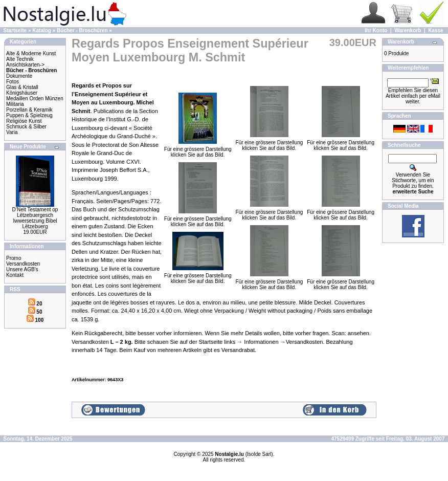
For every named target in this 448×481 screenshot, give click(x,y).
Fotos (13, 82)
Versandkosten (23, 264)
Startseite (15, 30)
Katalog (42, 30)
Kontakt (15, 275)
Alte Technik (20, 59)
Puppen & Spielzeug (29, 115)
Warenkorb (408, 30)
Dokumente (19, 76)
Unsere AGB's (22, 269)
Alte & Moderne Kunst (31, 53)
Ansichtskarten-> (25, 65)
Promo (14, 258)
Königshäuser (22, 93)
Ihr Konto (376, 30)
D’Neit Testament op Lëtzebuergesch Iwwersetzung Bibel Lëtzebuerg (35, 218)
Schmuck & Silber (26, 127)
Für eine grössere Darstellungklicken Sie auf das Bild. (198, 150)
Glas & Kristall (22, 87)
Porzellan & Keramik (29, 110)
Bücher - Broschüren (82, 30)
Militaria (15, 104)
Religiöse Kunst (24, 121)
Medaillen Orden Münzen (35, 99)
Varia (12, 132)
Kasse (435, 30)
